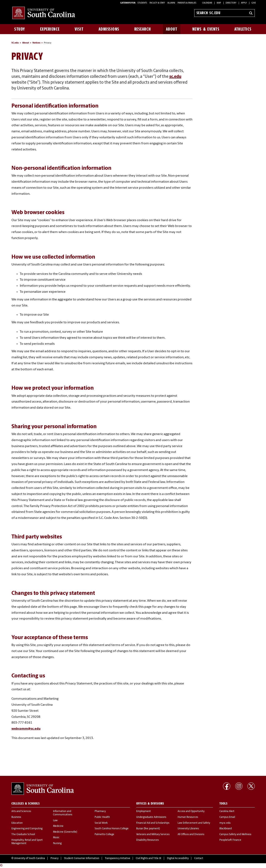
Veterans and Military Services (153, 835)
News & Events (206, 29)
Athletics (243, 29)
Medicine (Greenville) (65, 832)
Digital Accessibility (178, 858)
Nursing (57, 843)
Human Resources (188, 817)
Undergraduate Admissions (151, 817)
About (172, 29)
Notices (36, 43)
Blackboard (226, 829)
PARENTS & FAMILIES (187, 3)
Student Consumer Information (82, 858)
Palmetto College (104, 835)
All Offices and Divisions (191, 835)
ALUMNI (171, 3)
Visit (79, 29)
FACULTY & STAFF (157, 3)
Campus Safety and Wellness (235, 835)
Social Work (101, 823)
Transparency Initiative (118, 858)
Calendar (207, 3)
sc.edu (175, 77)
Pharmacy (100, 811)
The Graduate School (23, 835)
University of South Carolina (29, 858)
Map (219, 3)
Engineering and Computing (27, 829)
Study (20, 29)
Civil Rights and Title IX (149, 858)
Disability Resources (147, 840)
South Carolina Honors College (112, 829)
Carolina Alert (227, 811)
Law (55, 821)
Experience (50, 29)
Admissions (109, 29)
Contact (199, 858)
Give (254, 3)
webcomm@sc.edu (26, 729)
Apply (244, 3)
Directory (231, 3)
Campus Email (227, 817)
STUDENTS (142, 3)
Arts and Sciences (21, 811)
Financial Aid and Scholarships (153, 823)
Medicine (58, 826)
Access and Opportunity (191, 811)
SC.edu (15, 43)
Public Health (102, 817)
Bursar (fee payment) (148, 829)
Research (143, 29)
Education (17, 823)
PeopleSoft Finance (230, 840)
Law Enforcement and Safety (194, 823)
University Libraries (188, 829)
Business (16, 817)
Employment (144, 811)
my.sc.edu (225, 823)
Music (56, 838)
